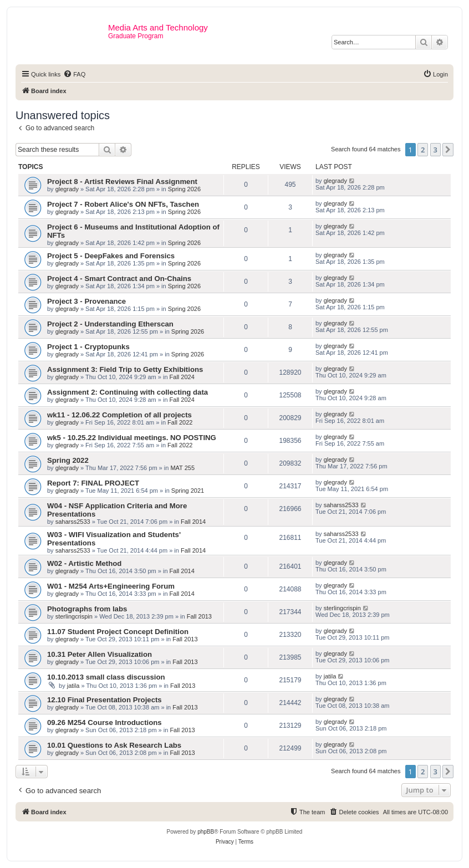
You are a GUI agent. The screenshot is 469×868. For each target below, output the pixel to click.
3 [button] (435, 150)
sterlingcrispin (74, 616)
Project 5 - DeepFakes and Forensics (111, 256)
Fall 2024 (182, 377)
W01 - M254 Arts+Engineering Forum (111, 586)
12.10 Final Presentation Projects (104, 700)
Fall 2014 (193, 522)
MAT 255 (182, 468)
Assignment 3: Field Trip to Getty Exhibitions (125, 369)
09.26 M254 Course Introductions (104, 723)
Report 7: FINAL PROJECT (93, 483)
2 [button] (423, 150)
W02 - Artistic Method (84, 563)
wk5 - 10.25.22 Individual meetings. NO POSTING (132, 438)
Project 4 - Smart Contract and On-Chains (119, 279)
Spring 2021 (188, 491)
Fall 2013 (199, 616)
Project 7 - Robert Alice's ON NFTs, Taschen (123, 204)
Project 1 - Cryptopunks (88, 347)
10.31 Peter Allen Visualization (100, 654)
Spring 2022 (68, 460)
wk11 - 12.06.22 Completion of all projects (119, 415)
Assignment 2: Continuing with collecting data (128, 392)
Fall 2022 (180, 422)
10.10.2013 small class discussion (106, 677)
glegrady (67, 189)
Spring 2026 (184, 189)
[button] (448, 150)
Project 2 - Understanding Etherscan (110, 324)
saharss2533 (73, 522)
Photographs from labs (87, 609)
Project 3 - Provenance (86, 301)
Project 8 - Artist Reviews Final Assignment (122, 182)
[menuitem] (74, 74)
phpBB (206, 832)
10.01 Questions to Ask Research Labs (114, 745)
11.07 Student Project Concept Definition (118, 632)
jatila (73, 686)
